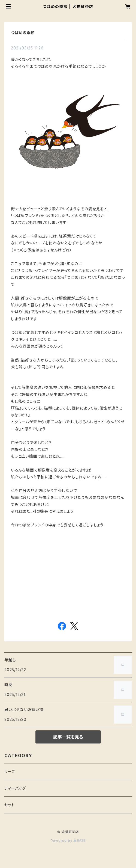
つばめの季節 (23, 33)
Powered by (68, 841)
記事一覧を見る (68, 737)
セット (9, 805)
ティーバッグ (15, 788)
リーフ (10, 771)
